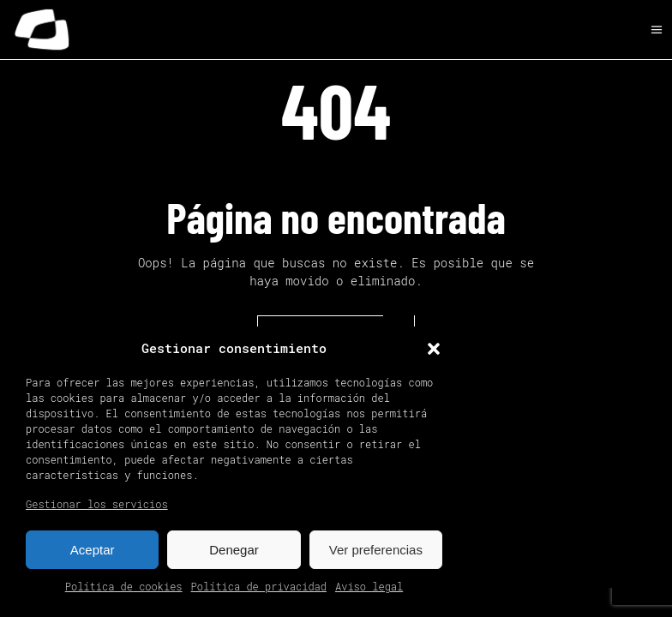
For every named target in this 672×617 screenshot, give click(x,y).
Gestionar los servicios (97, 504)
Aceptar (93, 550)
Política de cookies (124, 586)
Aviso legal (369, 586)
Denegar (234, 550)
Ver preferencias (376, 550)
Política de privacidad (259, 586)
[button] (434, 349)
